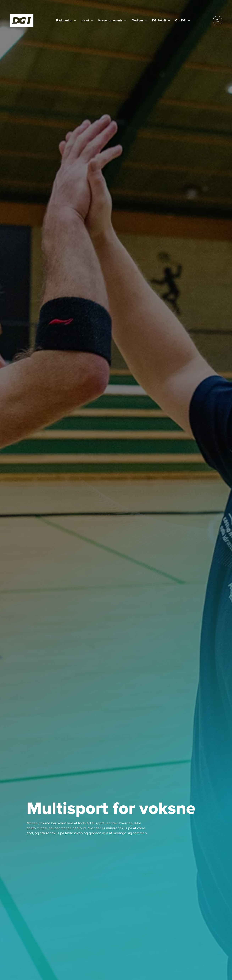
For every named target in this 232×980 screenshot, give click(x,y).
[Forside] (22, 21)
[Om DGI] (183, 20)
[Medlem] (139, 20)
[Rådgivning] (66, 20)
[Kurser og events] (112, 20)
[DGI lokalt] (161, 20)
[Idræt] (87, 20)
